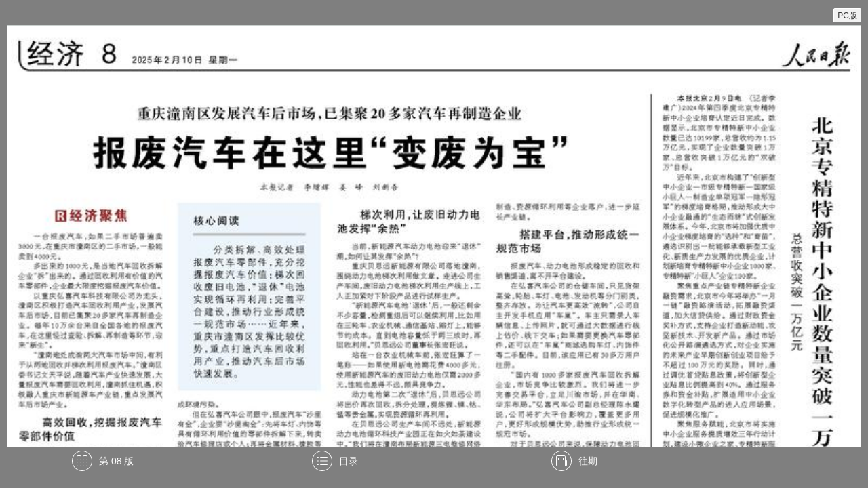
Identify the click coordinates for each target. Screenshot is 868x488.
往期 (588, 461)
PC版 (847, 16)
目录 (349, 461)
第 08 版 (116, 461)
